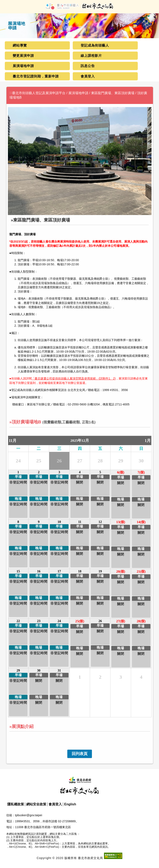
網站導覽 (20, 45)
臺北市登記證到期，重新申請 (36, 76)
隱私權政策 (16, 804)
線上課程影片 (91, 56)
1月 (148, 441)
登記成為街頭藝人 (95, 45)
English (70, 804)
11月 (13, 441)
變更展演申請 (23, 56)
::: (11, 93)
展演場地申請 (23, 66)
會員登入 (88, 76)
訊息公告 (88, 66)
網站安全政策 (36, 804)
